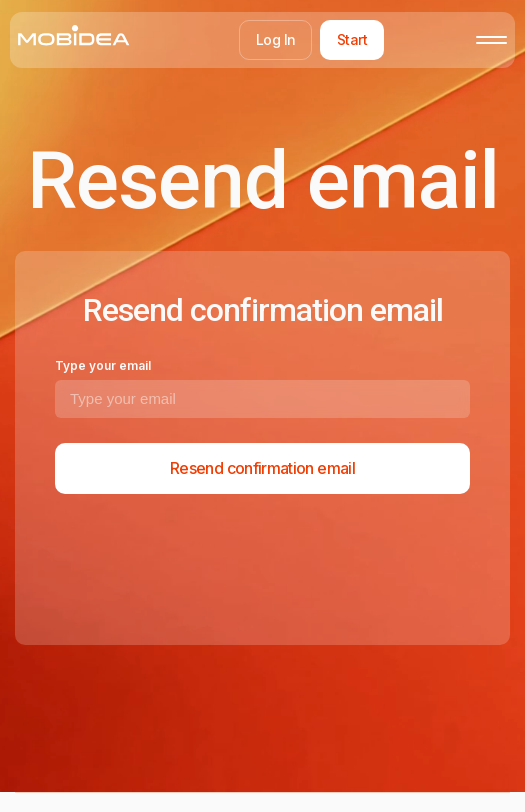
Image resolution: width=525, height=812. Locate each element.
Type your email (103, 365)
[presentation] (207, 566)
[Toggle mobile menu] (491, 40)
